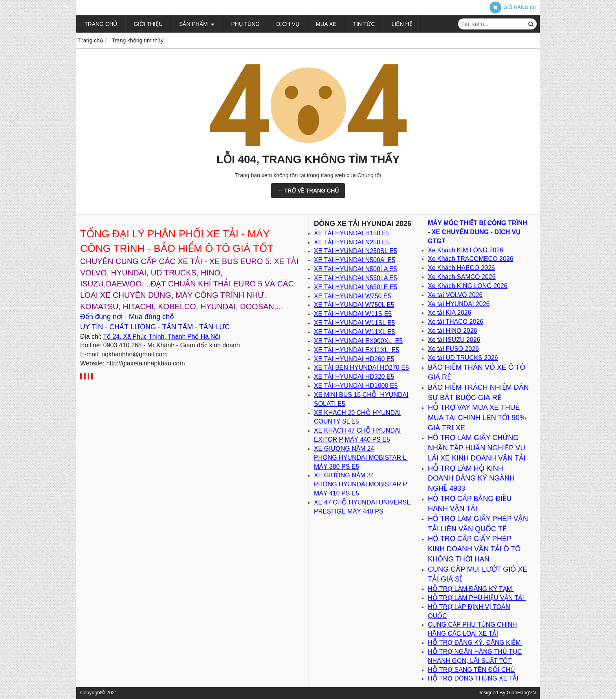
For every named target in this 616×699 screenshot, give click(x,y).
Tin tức (364, 24)
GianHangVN (521, 693)
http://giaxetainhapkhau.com (145, 363)
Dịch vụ (288, 24)
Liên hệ (402, 24)
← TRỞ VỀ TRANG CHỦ (308, 191)
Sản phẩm (197, 24)
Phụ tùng (245, 24)
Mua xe (326, 24)
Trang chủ (101, 24)
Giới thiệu (148, 24)
